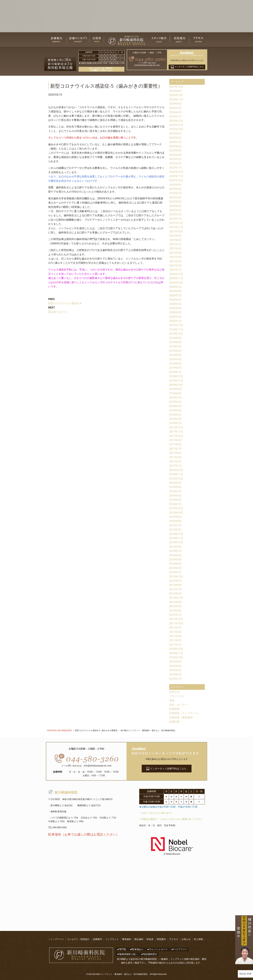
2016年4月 (175, 500)
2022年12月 (176, 172)
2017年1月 (175, 466)
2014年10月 (176, 542)
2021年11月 (176, 227)
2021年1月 (175, 270)
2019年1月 (175, 372)
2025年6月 (175, 91)
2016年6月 (175, 496)
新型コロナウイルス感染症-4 (65, 303)
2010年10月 (176, 657)
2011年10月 (176, 623)
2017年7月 (175, 449)
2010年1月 (175, 679)
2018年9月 (175, 389)
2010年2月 (175, 674)
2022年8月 (175, 189)
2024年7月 (175, 108)
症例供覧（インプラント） (185, 713)
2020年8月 (175, 291)
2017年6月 (175, 453)
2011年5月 (175, 632)
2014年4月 (175, 564)
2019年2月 (175, 368)
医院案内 (161, 939)
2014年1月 (175, 572)
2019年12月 (176, 325)
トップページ (57, 939)
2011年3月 (175, 640)
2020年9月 (175, 287)
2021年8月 (175, 240)
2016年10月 (176, 479)
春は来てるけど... (58, 312)
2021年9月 (175, 236)
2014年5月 (175, 559)
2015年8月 (175, 521)
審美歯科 (127, 939)
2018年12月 (176, 376)
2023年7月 (175, 142)
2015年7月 (175, 525)
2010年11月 (176, 653)
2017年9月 (175, 440)
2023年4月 (175, 155)
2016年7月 (175, 491)
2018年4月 (175, 410)
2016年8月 (175, 487)
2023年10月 (176, 129)
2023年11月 (176, 125)
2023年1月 (175, 168)
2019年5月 (175, 355)
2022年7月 (175, 193)
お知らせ (174, 692)
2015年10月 (176, 513)
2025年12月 (176, 87)
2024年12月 (176, 95)
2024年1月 (175, 116)
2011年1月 (175, 645)
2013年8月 (175, 585)
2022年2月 (175, 214)
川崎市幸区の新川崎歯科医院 (59, 730)
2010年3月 (175, 670)
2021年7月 (175, 244)
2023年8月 (175, 138)
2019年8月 (175, 342)
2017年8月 (175, 444)
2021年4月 (175, 257)
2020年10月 (176, 283)
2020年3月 (175, 312)
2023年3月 (175, 159)
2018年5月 (175, 406)
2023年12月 (176, 121)
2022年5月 (175, 202)
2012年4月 (175, 606)
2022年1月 (175, 219)
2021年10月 (176, 232)
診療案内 (97, 939)
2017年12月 (176, 427)
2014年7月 (175, 551)
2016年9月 (175, 483)
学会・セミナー (178, 705)
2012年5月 (175, 602)
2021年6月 (175, 248)
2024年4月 (175, 112)
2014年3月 (175, 568)
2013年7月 (175, 589)
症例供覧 (174, 709)
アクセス (174, 939)
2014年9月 (175, 547)
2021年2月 (175, 266)
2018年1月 (175, 423)
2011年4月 (175, 636)
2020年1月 (175, 321)
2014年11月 (176, 538)
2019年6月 (175, 351)
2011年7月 (175, 628)
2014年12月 (176, 534)
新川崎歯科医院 (63, 793)
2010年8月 (175, 666)
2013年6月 (175, 594)
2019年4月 (175, 359)
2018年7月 (175, 398)
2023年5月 (175, 151)
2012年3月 (175, 611)
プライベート (177, 696)
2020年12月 (176, 274)
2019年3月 (175, 364)
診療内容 (174, 722)
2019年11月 (176, 329)
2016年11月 (176, 474)
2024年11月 (176, 100)
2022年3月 (175, 210)
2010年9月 (175, 662)
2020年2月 (175, 317)
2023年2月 (175, 163)
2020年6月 (175, 300)
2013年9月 (175, 581)
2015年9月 (175, 517)
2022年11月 (176, 176)
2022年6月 (175, 197)
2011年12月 (176, 619)
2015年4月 (175, 530)
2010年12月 (176, 649)
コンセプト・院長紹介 (78, 939)
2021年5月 (175, 253)
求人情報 (198, 939)
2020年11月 (176, 278)
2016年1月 (175, 504)
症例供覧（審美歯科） (182, 717)
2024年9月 (175, 104)
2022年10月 (176, 180)
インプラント (112, 939)
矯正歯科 (139, 939)
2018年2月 (175, 419)
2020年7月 (175, 295)
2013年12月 (176, 577)
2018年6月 (175, 402)
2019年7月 (175, 346)
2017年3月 (175, 462)
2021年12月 (176, 223)
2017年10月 (176, 436)
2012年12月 (176, 598)
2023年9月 (175, 134)
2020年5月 (175, 304)
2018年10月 (176, 385)
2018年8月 (175, 393)
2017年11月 (176, 432)
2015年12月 (176, 508)
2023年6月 (175, 146)
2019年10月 (176, 334)
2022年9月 (175, 185)
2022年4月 (175, 206)
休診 (172, 700)
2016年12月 (176, 470)
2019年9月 (175, 338)
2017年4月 (175, 457)
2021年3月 (175, 261)
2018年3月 (175, 415)
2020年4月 (175, 308)
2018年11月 (176, 381)
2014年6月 (175, 555)
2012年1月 (175, 615)
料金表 (150, 939)
